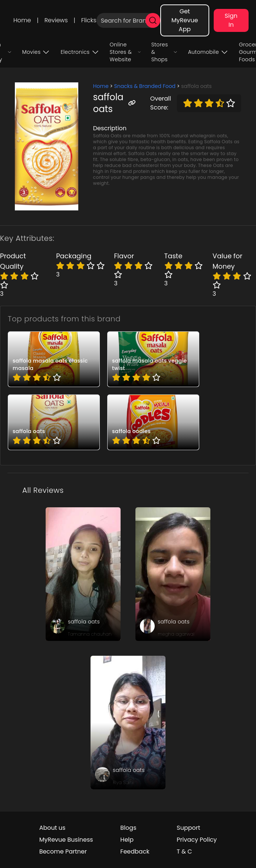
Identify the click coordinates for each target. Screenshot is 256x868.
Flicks (89, 20)
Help (127, 840)
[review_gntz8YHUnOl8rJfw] (128, 723)
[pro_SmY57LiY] (54, 422)
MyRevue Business (66, 840)
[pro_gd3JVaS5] (153, 422)
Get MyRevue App (185, 20)
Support (188, 828)
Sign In (231, 20)
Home (22, 20)
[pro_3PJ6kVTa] (54, 359)
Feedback (135, 851)
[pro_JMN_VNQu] (153, 359)
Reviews (56, 20)
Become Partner (63, 851)
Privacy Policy (197, 840)
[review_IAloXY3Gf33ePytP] (173, 574)
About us (52, 828)
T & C (184, 851)
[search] (153, 20)
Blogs (128, 828)
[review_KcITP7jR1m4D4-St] (83, 574)
